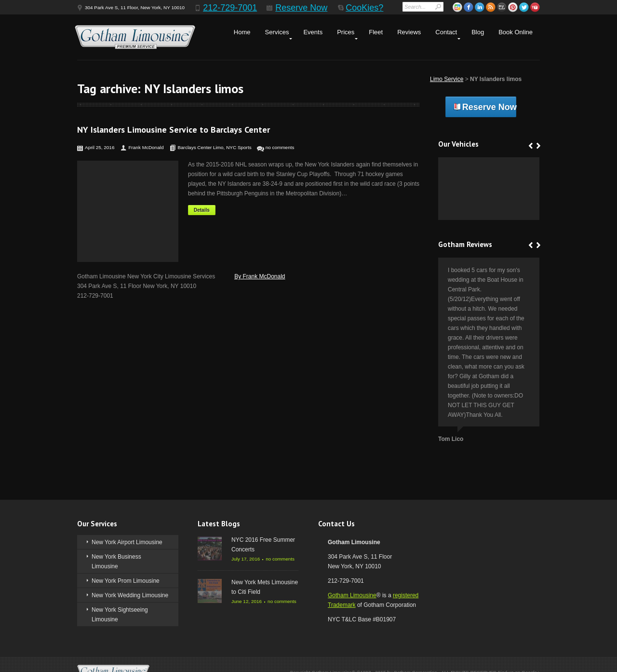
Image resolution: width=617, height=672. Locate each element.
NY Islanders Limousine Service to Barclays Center (174, 130)
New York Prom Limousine (126, 581)
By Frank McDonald (260, 276)
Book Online (516, 32)
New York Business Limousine (116, 562)
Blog (478, 32)
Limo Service (447, 79)
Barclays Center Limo (200, 147)
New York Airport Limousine (127, 542)
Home (242, 32)
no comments (280, 147)
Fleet (376, 32)
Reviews (409, 32)
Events (313, 32)
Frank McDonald (146, 147)
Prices (346, 32)
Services (277, 32)
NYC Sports (239, 147)
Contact (446, 32)
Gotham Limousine (352, 595)
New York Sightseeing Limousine (120, 615)
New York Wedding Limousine (130, 595)
